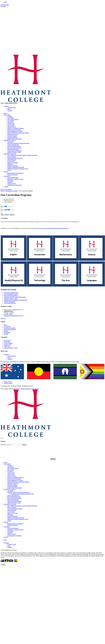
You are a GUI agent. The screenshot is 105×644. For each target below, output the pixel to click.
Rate (2, 207)
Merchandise (35, 389)
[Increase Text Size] (9, 199)
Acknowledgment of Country (15, 131)
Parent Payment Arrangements (15, 173)
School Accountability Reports (15, 128)
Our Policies (11, 118)
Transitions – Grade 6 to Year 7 (16, 179)
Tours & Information (13, 178)
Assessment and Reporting (14, 151)
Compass (6, 106)
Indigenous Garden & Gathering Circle (18, 169)
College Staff (11, 124)
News (9, 109)
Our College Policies (13, 119)
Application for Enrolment (14, 185)
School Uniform (12, 184)
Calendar (10, 111)
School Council (11, 127)
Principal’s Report (12, 136)
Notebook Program (12, 175)
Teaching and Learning (11, 191)
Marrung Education (13, 166)
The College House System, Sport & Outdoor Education (22, 155)
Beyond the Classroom (10, 154)
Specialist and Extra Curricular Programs (18, 143)
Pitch (2, 210)
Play (2, 215)
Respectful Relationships (14, 146)
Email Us (3, 318)
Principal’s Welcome (13, 134)
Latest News (7, 340)
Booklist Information (13, 149)
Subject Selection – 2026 (14, 152)
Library (9, 170)
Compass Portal (12, 108)
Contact (6, 187)
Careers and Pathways (13, 145)
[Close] (1, 205)
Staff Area (7, 346)
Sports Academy (12, 157)
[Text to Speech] (8, 202)
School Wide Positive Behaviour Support (18, 133)
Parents (6, 172)
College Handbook (12, 137)
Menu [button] (2, 103)
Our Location (11, 125)
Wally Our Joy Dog (12, 163)
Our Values (10, 122)
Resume (12, 215)
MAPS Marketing (26, 389)
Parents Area (7, 345)
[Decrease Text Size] (9, 201)
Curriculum (10, 142)
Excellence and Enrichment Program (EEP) (16, 300)
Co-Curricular (11, 161)
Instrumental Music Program (15, 158)
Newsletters (7, 342)
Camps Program (12, 160)
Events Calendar (8, 343)
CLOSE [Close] (3, 565)
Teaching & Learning (10, 140)
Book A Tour (4, 189)
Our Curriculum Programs (14, 148)
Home (6, 113)
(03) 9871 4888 (5, 5)
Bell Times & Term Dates (14, 130)
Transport (10, 182)
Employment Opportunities (15, 139)
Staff (5, 2)
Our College (7, 115)
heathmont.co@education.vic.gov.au (14, 316)
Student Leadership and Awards (16, 167)
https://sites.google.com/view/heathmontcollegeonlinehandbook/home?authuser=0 (53, 228)
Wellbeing (10, 164)
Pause (7, 215)
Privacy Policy (8, 382)
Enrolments (7, 176)
